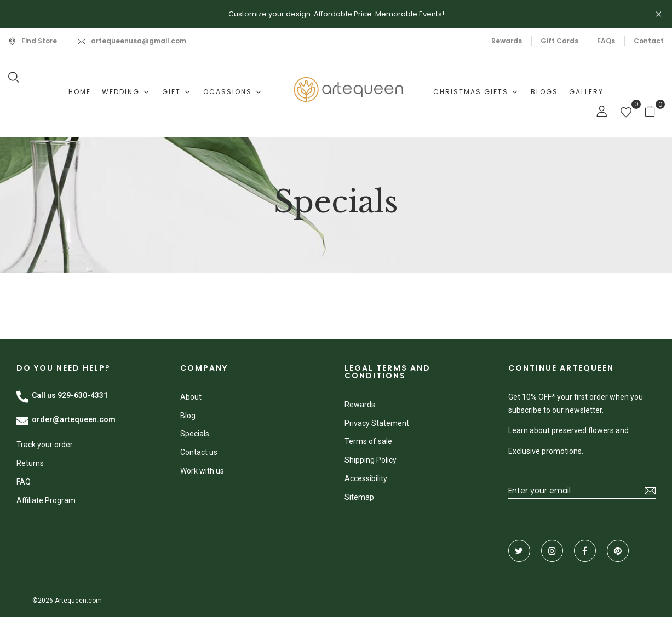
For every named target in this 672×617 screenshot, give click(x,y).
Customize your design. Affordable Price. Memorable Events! (336, 14)
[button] (654, 111)
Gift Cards (559, 41)
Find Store (33, 41)
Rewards (507, 41)
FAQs (606, 41)
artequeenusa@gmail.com (139, 41)
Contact (649, 41)
